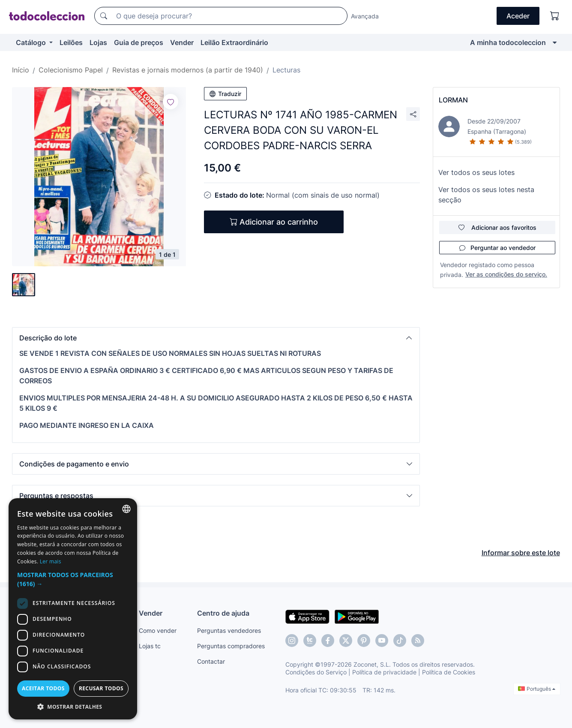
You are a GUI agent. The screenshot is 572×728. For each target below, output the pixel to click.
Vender (182, 42)
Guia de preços (139, 42)
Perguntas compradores (231, 646)
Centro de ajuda (223, 613)
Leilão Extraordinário (234, 42)
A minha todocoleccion (508, 42)
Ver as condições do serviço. (506, 274)
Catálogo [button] (32, 42)
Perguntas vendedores (229, 630)
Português (537, 689)
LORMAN (453, 100)
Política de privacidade (384, 672)
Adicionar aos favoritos (497, 227)
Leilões (71, 42)
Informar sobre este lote (521, 553)
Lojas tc (150, 646)
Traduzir (225, 94)
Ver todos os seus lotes (476, 172)
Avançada (365, 16)
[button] (216, 338)
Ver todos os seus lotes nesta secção (486, 195)
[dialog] (73, 609)
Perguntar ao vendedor (497, 248)
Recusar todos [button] (101, 688)
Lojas (98, 42)
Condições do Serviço (316, 672)
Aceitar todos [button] (43, 688)
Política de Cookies (449, 672)
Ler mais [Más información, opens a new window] (51, 561)
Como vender (158, 630)
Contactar (211, 661)
